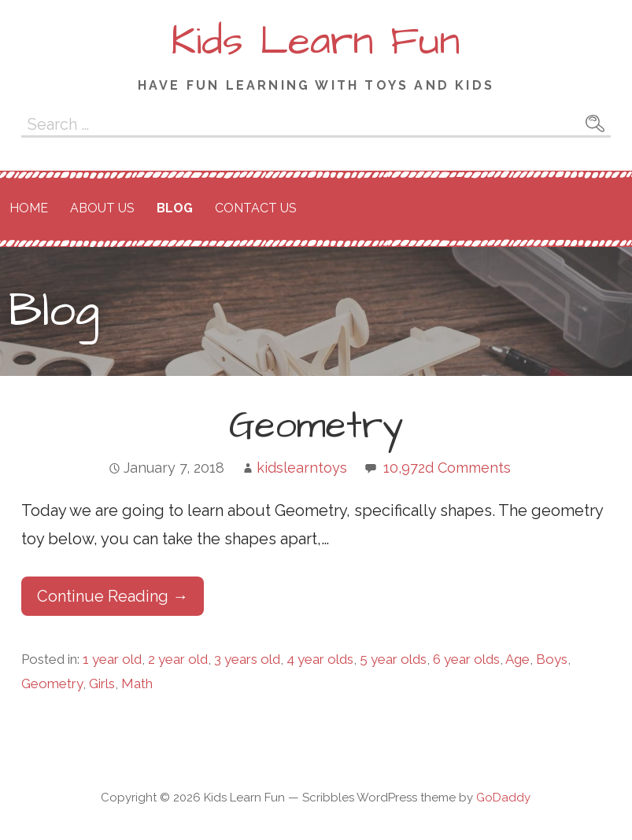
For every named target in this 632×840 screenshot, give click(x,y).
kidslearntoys (302, 468)
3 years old (247, 659)
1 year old (112, 659)
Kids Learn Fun (316, 42)
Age (517, 659)
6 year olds (466, 659)
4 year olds (320, 659)
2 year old (178, 659)
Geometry (316, 426)
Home (29, 208)
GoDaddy (503, 798)
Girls (102, 683)
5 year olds (393, 659)
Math (137, 683)
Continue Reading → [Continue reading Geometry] (113, 596)
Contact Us (256, 208)
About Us (102, 208)
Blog (175, 208)
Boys (552, 659)
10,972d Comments (447, 468)
